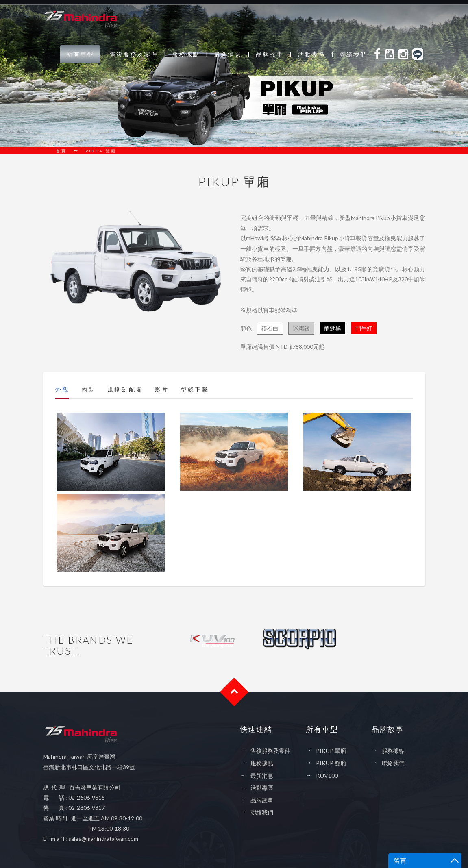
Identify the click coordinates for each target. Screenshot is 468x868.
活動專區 (311, 54)
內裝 (88, 389)
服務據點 (186, 54)
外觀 (62, 389)
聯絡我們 (353, 54)
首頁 (61, 151)
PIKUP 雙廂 (331, 763)
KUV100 (327, 776)
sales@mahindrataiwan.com (104, 839)
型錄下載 (195, 389)
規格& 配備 (125, 389)
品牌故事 (270, 54)
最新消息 (228, 54)
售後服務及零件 (134, 54)
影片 (162, 389)
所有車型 (80, 54)
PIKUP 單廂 (331, 751)
